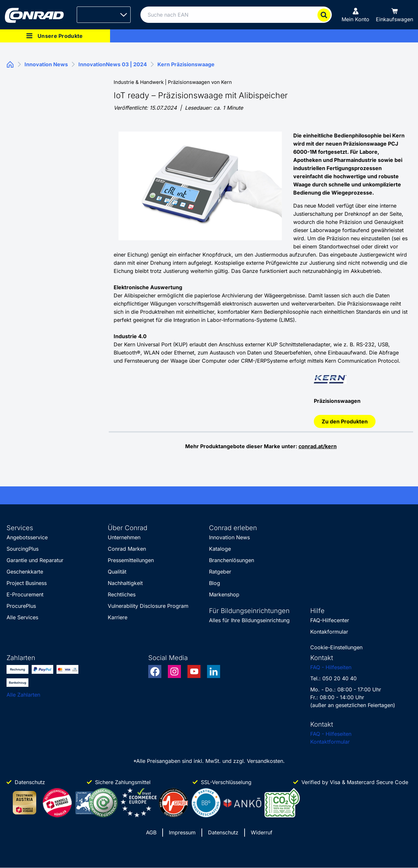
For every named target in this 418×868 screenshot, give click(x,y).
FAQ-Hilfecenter (330, 620)
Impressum (182, 832)
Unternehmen (124, 537)
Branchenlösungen (232, 560)
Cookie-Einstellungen (336, 647)
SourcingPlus (23, 549)
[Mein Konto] (355, 15)
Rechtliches (122, 594)
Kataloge (220, 549)
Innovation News (229, 537)
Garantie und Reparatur (35, 560)
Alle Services (22, 617)
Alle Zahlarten (23, 695)
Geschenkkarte (25, 572)
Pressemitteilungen (131, 560)
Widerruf (262, 832)
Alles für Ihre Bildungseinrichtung (249, 620)
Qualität (117, 572)
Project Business (27, 583)
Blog (215, 583)
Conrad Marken (127, 549)
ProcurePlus (21, 606)
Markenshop (224, 594)
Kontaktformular (330, 742)
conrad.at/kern (318, 446)
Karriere (118, 617)
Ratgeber (220, 572)
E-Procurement (25, 594)
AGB (151, 832)
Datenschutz (223, 832)
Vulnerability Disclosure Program (148, 606)
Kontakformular (329, 632)
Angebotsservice (27, 537)
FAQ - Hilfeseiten (331, 667)
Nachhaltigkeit (125, 583)
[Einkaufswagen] (394, 15)
